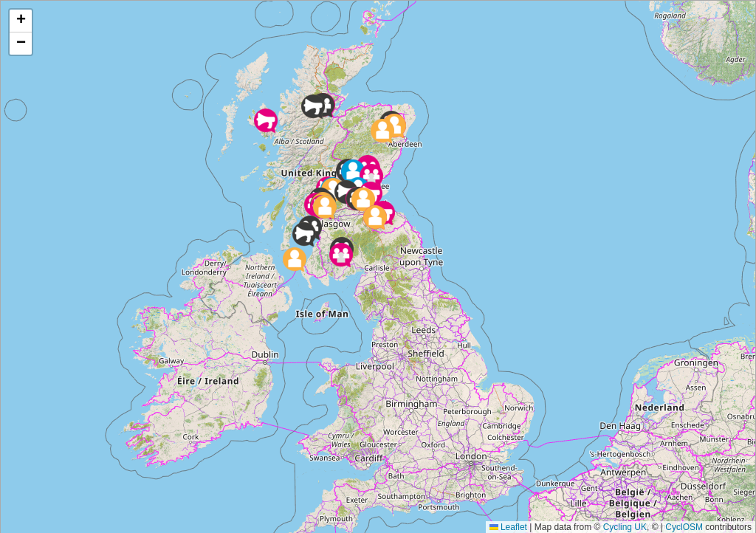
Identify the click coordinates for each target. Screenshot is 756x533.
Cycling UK (625, 526)
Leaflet (508, 526)
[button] (341, 254)
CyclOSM (684, 526)
